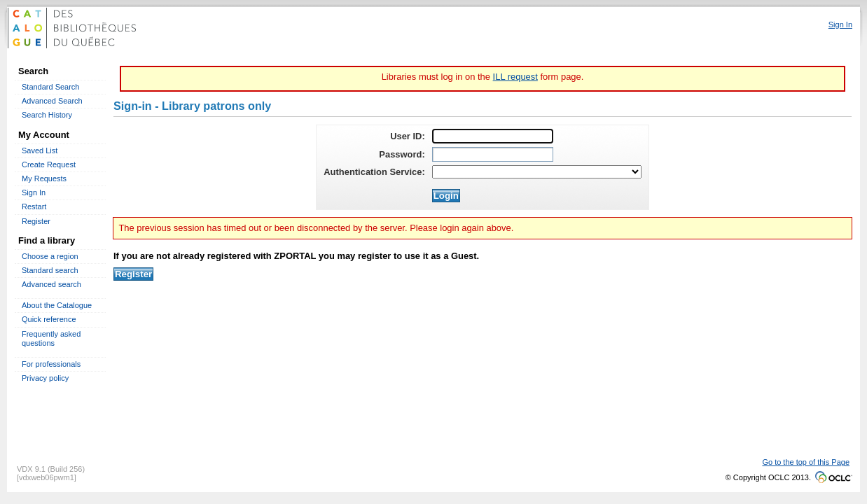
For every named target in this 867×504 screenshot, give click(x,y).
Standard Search (50, 87)
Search (33, 71)
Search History (47, 115)
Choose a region (50, 256)
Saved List (40, 150)
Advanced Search (52, 101)
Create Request (49, 164)
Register (36, 221)
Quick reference (49, 319)
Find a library (47, 240)
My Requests (44, 178)
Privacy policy (45, 378)
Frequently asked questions (51, 338)
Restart (34, 206)
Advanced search (51, 284)
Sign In (34, 192)
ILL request (515, 77)
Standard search (50, 270)
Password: (402, 154)
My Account (44, 135)
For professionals (51, 364)
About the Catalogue (57, 305)
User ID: (408, 136)
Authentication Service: (374, 172)
